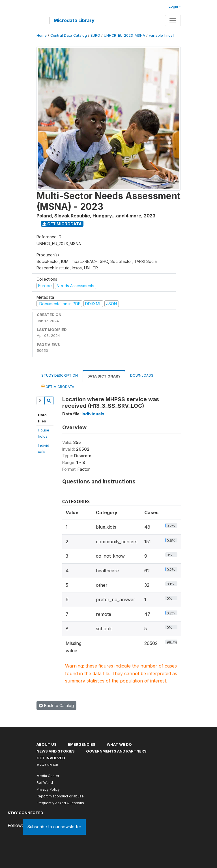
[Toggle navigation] (173, 21)
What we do (119, 744)
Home (42, 35)
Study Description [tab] (60, 375)
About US (47, 744)
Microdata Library (74, 20)
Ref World (45, 783)
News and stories (56, 751)
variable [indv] (161, 35)
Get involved (51, 758)
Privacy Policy (48, 789)
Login (173, 6)
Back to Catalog (56, 705)
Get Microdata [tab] (58, 386)
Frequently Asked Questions (60, 803)
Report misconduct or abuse (60, 796)
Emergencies (82, 744)
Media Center (48, 776)
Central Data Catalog (69, 35)
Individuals (93, 414)
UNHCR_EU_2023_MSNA (124, 35)
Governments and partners (116, 751)
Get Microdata (62, 224)
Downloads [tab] (142, 375)
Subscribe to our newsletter (54, 827)
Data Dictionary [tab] (104, 376)
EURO (95, 35)
